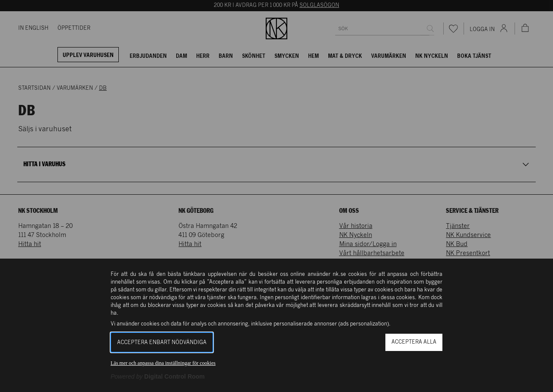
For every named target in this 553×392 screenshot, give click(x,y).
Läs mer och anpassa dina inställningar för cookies (163, 363)
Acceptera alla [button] (414, 342)
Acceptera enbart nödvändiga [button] (162, 343)
